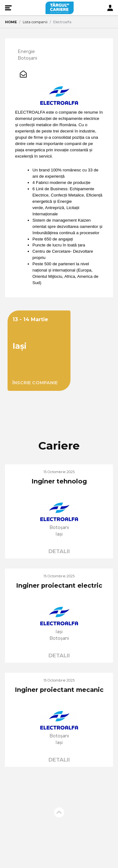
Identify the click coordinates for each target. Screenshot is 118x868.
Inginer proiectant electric (59, 585)
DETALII (59, 551)
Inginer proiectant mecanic (59, 690)
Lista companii (35, 22)
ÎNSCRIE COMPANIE (35, 383)
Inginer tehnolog (59, 481)
